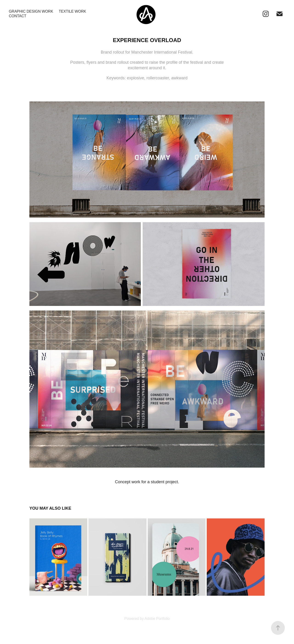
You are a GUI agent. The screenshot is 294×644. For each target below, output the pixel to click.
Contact (17, 16)
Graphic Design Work (31, 11)
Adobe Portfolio (157, 619)
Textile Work (72, 11)
